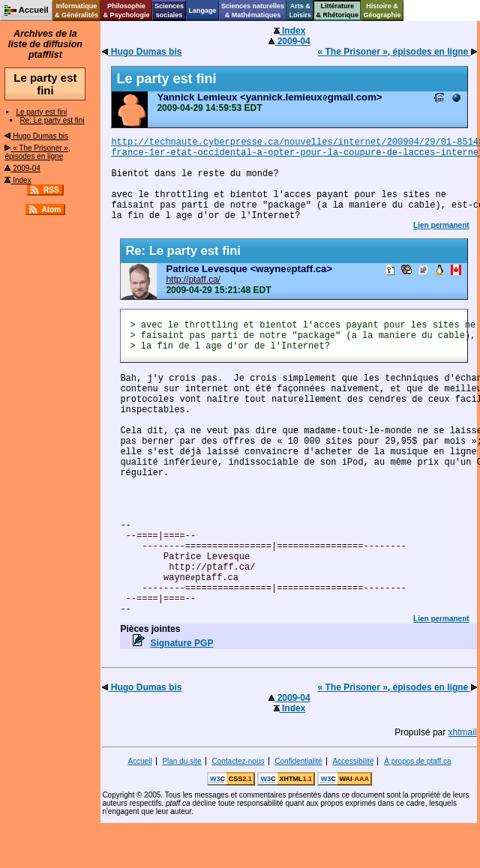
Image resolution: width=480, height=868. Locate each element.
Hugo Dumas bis (36, 136)
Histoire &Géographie (382, 10)
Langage (202, 10)
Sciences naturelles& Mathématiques (253, 10)
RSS (51, 190)
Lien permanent (441, 225)
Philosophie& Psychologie (126, 10)
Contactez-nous (238, 761)
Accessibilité (353, 761)
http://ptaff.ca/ (193, 280)
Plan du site (181, 761)
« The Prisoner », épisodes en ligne (37, 152)
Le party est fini (41, 112)
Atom (52, 210)
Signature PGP (181, 643)
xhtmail (463, 732)
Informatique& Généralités (76, 10)
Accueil (139, 761)
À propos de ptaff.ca (417, 761)
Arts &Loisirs (301, 10)
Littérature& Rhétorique (338, 10)
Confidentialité (298, 761)
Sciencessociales (169, 10)
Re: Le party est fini (52, 120)
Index (18, 180)
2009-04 (22, 168)
